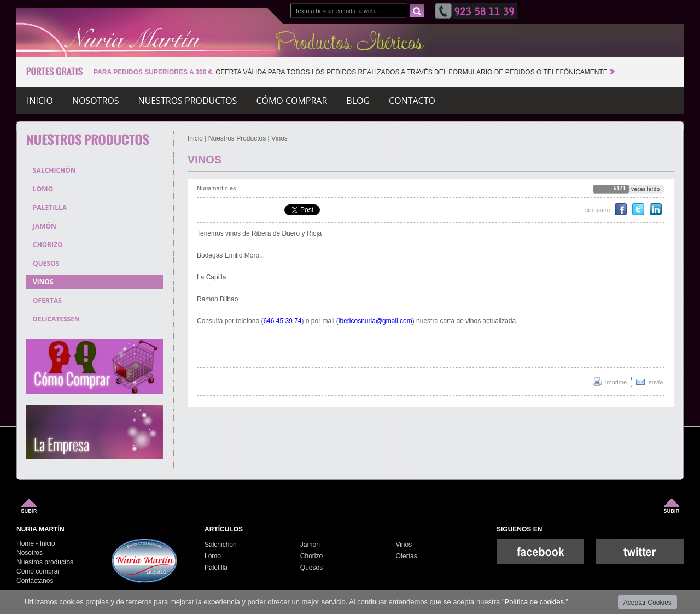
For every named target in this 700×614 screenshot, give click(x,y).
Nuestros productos (188, 102)
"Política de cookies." (535, 602)
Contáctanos (35, 581)
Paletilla (216, 568)
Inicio (40, 102)
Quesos (311, 568)
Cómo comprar (291, 102)
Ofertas (406, 556)
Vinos (279, 138)
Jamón (310, 545)
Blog (358, 102)
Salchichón (221, 545)
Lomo (213, 556)
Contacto (412, 102)
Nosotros (96, 102)
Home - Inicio (36, 543)
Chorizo (311, 556)
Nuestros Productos (237, 138)
